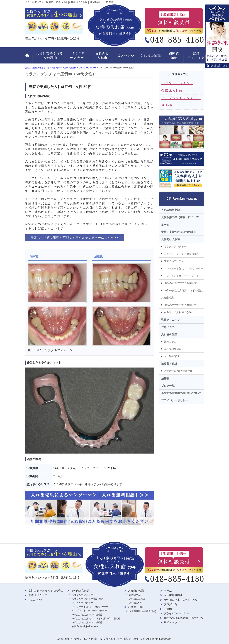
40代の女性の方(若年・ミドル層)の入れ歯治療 (182, 294)
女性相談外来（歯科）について (180, 217)
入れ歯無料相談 (171, 210)
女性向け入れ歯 (102, 57)
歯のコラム (170, 342)
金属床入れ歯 (172, 90)
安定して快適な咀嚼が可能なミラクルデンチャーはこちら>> (74, 238)
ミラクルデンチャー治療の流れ (181, 254)
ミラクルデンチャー (78, 57)
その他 (167, 106)
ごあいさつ (126, 57)
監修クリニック (194, 57)
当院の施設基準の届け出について (181, 393)
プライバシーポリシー (175, 400)
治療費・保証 (174, 57)
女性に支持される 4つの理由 (49, 57)
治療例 (165, 378)
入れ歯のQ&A (172, 356)
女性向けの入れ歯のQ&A (178, 312)
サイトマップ (172, 622)
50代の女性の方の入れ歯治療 (180, 305)
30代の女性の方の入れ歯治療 (180, 283)
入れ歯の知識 (151, 57)
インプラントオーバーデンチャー (183, 276)
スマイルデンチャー (175, 261)
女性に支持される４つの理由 (179, 232)
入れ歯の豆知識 (173, 349)
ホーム (29, 57)
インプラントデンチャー (181, 98)
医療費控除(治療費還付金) (178, 371)
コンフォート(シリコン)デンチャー (183, 268)
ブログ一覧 (168, 386)
